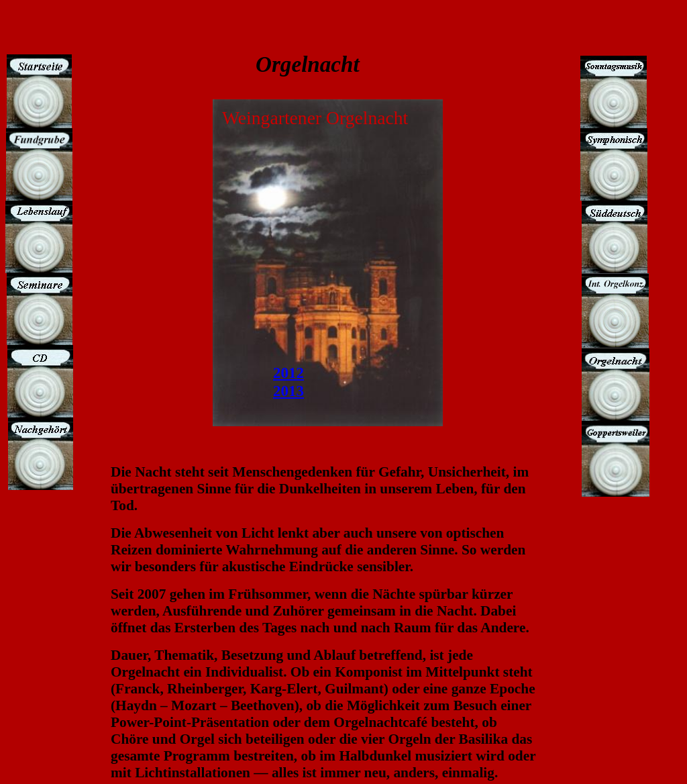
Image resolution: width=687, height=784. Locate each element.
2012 (288, 373)
